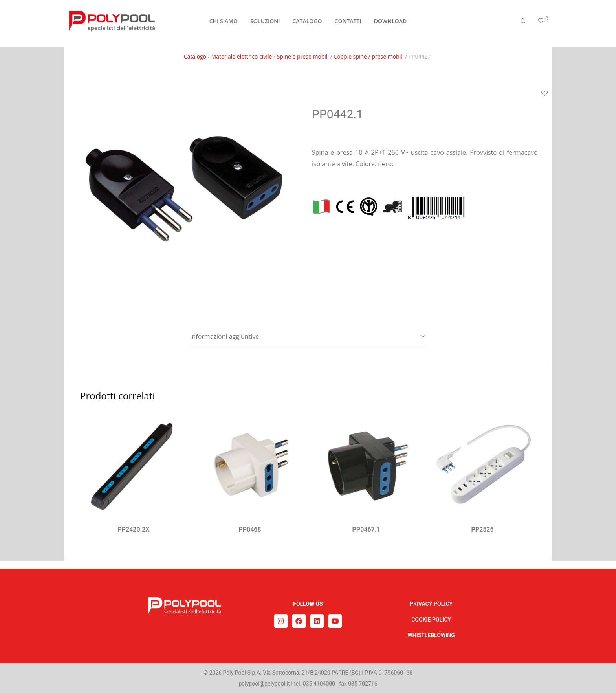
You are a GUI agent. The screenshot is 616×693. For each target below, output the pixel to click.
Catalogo (195, 56)
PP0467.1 (366, 529)
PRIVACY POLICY (431, 604)
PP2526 (482, 529)
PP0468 (250, 529)
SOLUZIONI (265, 24)
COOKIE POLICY (431, 620)
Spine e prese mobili (303, 56)
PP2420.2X (134, 529)
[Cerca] (523, 25)
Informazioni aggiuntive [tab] (225, 336)
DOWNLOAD (390, 24)
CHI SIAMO (224, 24)
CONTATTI (348, 24)
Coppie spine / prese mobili (368, 56)
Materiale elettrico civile (242, 56)
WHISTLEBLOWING (431, 635)
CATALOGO (307, 24)
